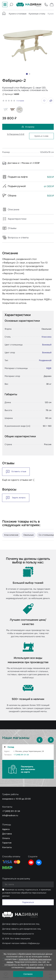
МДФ (49, 368)
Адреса (6, 829)
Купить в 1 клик (41, 136)
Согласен (28, 974)
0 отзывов (20, 101)
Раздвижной (45, 360)
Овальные (29, 535)
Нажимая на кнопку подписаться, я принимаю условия (27, 893)
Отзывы (9, 228)
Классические (11, 535)
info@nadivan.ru (10, 815)
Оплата (6, 838)
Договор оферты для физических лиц (21, 924)
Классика (47, 337)
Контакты (7, 847)
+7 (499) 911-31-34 (21, 755)
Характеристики (14, 219)
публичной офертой (35, 967)
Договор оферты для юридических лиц (22, 929)
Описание (11, 209)
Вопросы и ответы (15, 238)
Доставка (7, 834)
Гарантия (7, 843)
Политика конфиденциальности (18, 934)
